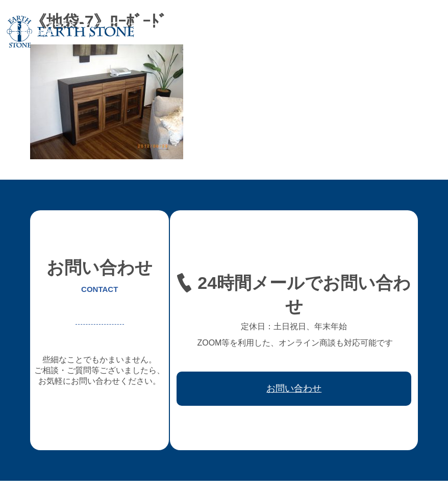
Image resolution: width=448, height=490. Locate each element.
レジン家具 (272, 24)
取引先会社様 (379, 24)
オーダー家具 (152, 24)
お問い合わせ (34, 32)
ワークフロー (324, 24)
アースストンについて (82, 24)
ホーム (23, 24)
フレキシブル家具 (214, 24)
